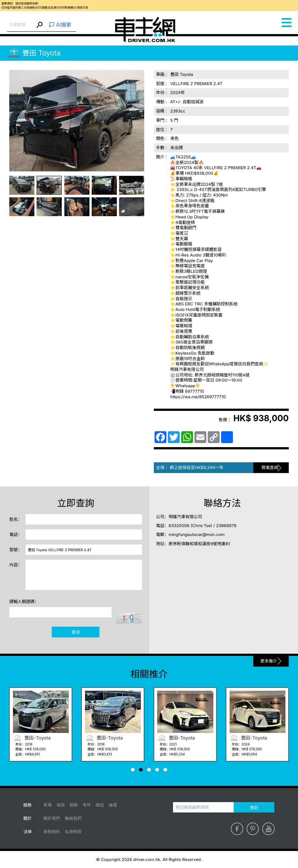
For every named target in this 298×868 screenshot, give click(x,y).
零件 (87, 805)
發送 (76, 632)
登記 (254, 808)
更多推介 (269, 661)
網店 (100, 805)
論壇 (113, 805)
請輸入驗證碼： (24, 601)
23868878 (226, 526)
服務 (74, 805)
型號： (16, 550)
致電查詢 (270, 467)
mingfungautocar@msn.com (197, 534)
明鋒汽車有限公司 (185, 517)
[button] (133, 770)
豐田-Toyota (32, 738)
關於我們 (52, 818)
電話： (16, 534)
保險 (61, 805)
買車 (48, 805)
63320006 (179, 526)
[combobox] (21, 25)
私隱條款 (73, 832)
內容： (16, 565)
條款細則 (52, 832)
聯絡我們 (73, 818)
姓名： (16, 519)
